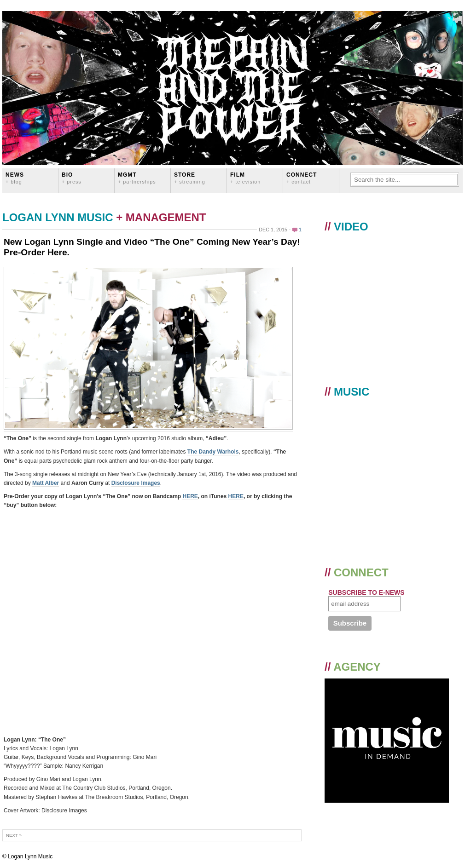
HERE (190, 496)
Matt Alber (46, 483)
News (15, 178)
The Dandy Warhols (213, 452)
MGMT (137, 178)
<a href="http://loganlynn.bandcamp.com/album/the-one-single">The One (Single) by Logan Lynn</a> (84, 623)
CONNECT (302, 178)
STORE (190, 178)
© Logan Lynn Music (27, 857)
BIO (72, 178)
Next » (14, 835)
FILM (245, 178)
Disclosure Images (136, 483)
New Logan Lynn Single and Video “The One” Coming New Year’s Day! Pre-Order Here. (152, 247)
